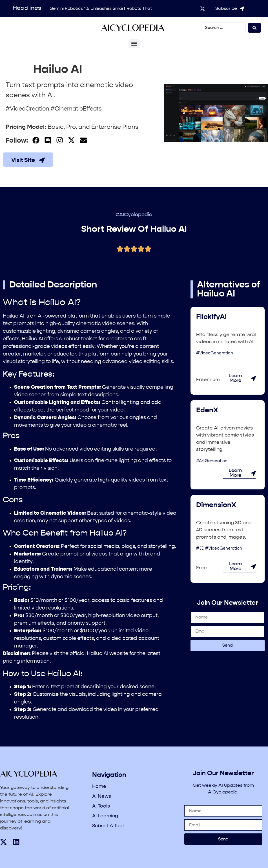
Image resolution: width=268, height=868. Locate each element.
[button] (134, 44)
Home (99, 787)
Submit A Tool (108, 826)
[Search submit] (254, 28)
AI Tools (101, 806)
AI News (102, 796)
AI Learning (105, 816)
